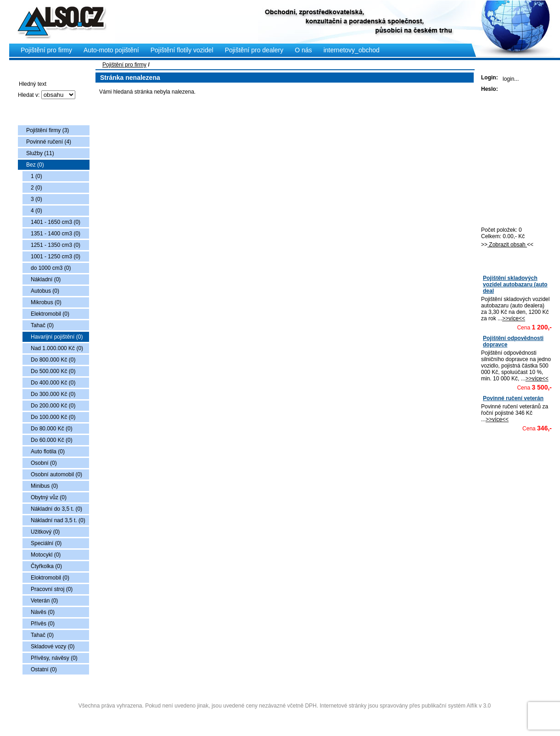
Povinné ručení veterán (513, 398)
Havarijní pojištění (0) (57, 337)
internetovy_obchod (352, 50)
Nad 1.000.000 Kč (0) (57, 348)
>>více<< (514, 318)
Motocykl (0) (46, 555)
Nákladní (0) (46, 279)
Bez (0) (35, 165)
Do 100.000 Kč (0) (53, 417)
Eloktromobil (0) (50, 578)
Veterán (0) (44, 601)
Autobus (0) (45, 291)
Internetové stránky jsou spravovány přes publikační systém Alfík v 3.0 (405, 706)
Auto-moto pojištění (111, 50)
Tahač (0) (42, 325)
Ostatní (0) (44, 669)
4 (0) (36, 211)
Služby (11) (40, 153)
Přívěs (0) (43, 624)
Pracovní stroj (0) (52, 589)
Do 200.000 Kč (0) (53, 406)
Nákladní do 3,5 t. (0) (56, 509)
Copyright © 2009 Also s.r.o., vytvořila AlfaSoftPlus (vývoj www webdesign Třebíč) (285, 691)
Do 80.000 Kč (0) (52, 429)
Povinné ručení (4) (49, 142)
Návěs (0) (43, 612)
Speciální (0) (46, 543)
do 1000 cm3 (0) (51, 268)
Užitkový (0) (45, 532)
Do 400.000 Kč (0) (53, 383)
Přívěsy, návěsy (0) (54, 658)
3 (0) (36, 199)
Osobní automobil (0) (56, 474)
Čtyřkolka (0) (46, 566)
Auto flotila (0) (48, 452)
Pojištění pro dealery (254, 50)
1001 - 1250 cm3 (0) (56, 256)
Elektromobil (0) (50, 314)
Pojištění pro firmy (124, 65)
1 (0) (36, 176)
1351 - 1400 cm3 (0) (56, 234)
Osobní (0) (44, 463)
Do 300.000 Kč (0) (53, 394)
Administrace (284, 717)
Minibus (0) (44, 486)
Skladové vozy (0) (53, 647)
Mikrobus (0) (46, 302)
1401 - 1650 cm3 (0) (56, 222)
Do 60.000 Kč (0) (52, 440)
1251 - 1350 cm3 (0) (56, 245)
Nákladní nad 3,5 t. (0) (58, 520)
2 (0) (36, 188)
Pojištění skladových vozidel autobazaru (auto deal (515, 284)
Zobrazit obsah (507, 245)
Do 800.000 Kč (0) (53, 360)
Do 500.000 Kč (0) (53, 371)
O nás (303, 50)
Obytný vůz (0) (49, 497)
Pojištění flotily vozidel (182, 50)
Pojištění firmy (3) (48, 130)
